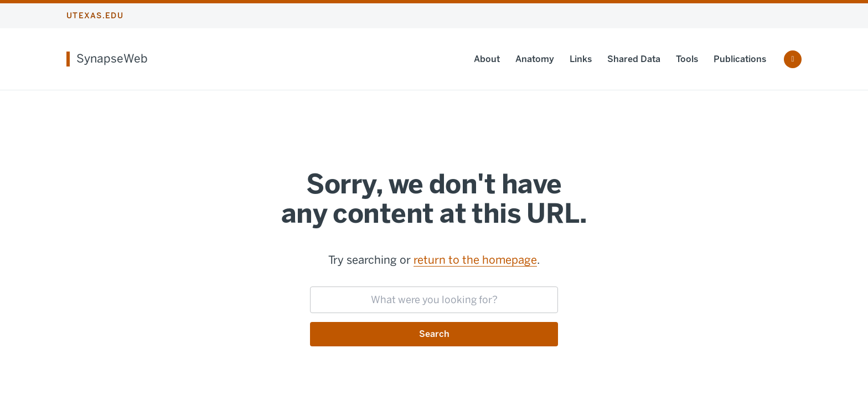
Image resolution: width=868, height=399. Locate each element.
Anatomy (535, 59)
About (487, 59)
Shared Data (634, 59)
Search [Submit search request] (434, 334)
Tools (687, 59)
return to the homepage (475, 260)
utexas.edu (95, 16)
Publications (740, 59)
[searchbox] (434, 300)
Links (581, 59)
